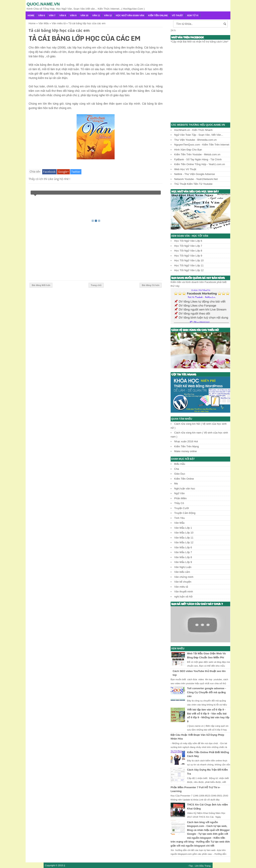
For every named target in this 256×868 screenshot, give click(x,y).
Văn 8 (63, 15)
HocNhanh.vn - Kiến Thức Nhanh (193, 130)
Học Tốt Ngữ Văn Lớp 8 (188, 251)
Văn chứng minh (184, 577)
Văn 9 (73, 15)
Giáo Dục (180, 474)
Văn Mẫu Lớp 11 (184, 538)
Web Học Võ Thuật (185, 169)
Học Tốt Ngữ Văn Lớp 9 (188, 256)
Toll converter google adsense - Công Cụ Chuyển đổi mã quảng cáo (206, 692)
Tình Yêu (179, 518)
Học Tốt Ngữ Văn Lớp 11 (189, 265)
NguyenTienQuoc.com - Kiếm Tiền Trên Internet (202, 145)
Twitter (76, 172)
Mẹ (176, 484)
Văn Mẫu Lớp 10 (184, 533)
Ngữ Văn (179, 493)
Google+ (63, 172)
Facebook (49, 172)
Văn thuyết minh (184, 592)
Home (31, 15)
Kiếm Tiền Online (158, 15)
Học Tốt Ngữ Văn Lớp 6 (188, 241)
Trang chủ (96, 285)
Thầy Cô (179, 503)
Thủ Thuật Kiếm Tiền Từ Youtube (193, 184)
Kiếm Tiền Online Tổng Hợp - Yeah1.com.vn (200, 164)
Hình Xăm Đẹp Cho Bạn (188, 150)
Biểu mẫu (180, 464)
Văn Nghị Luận (183, 567)
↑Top (190, 866)
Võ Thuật (177, 15)
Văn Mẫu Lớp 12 (184, 542)
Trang (207, 866)
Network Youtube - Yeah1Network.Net (196, 179)
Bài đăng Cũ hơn (151, 285)
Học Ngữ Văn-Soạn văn (130, 15)
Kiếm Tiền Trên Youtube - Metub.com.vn (197, 154)
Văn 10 (84, 15)
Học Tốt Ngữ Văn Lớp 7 (188, 246)
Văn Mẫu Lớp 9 (183, 562)
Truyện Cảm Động (185, 513)
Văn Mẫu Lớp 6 (183, 547)
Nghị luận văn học (185, 489)
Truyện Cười (181, 508)
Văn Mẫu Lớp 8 (183, 557)
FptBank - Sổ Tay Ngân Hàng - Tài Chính (198, 159)
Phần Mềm (180, 498)
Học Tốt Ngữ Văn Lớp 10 (189, 260)
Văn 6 (41, 15)
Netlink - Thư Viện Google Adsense (194, 174)
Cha (177, 469)
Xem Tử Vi (193, 15)
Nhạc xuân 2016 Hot (186, 441)
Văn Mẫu (179, 523)
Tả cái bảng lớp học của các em (59, 30)
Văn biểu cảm (182, 572)
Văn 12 (108, 15)
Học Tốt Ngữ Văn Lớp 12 (189, 270)
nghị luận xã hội (183, 597)
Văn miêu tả (181, 587)
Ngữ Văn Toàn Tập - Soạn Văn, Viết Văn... (199, 135)
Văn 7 (52, 15)
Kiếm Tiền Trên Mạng (186, 446)
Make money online (185, 451)
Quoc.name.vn (43, 4)
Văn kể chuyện (183, 582)
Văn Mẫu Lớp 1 (183, 528)
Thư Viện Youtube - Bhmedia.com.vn (195, 140)
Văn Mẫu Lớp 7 (183, 552)
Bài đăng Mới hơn (41, 285)
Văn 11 (96, 15)
